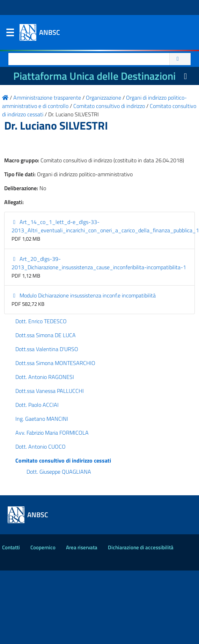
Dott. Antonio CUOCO (40, 447)
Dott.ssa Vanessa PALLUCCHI (50, 391)
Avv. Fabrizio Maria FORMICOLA (52, 433)
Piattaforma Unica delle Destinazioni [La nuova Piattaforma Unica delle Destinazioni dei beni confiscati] (94, 76)
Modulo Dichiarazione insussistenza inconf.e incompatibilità (84, 295)
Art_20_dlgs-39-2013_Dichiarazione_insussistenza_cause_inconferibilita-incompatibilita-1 (99, 263)
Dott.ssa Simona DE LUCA (46, 335)
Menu (10, 34)
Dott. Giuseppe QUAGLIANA (59, 472)
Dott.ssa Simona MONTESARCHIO (55, 363)
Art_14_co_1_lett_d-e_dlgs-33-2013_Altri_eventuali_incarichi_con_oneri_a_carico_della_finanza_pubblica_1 (105, 226)
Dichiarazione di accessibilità (141, 547)
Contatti (11, 547)
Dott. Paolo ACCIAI (37, 405)
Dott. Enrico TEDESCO (41, 321)
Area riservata (82, 547)
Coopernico (43, 547)
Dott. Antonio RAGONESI (45, 377)
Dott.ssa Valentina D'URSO (47, 349)
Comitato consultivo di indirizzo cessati (63, 460)
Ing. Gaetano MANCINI (42, 419)
